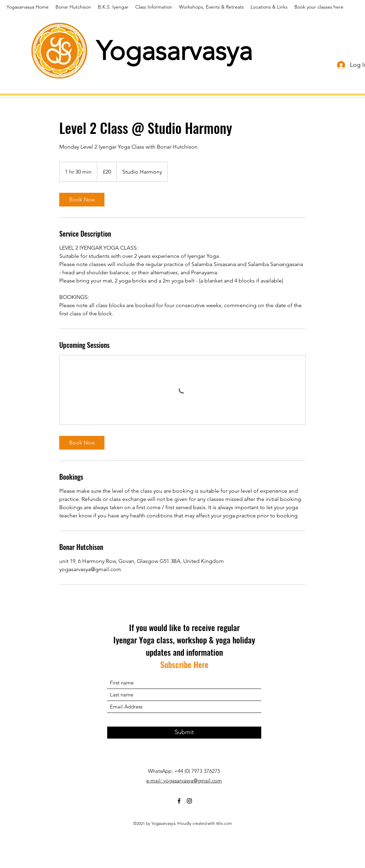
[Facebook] (179, 801)
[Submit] (184, 733)
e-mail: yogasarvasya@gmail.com (184, 781)
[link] (82, 200)
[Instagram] (189, 801)
